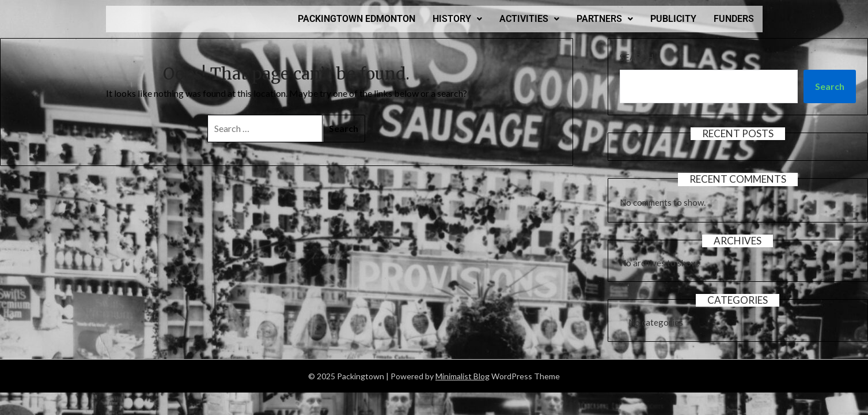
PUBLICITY (673, 19)
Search (636, 57)
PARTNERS (605, 19)
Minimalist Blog (463, 376)
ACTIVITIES (529, 19)
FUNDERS (734, 19)
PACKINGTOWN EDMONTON (357, 19)
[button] (457, 19)
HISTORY (457, 19)
